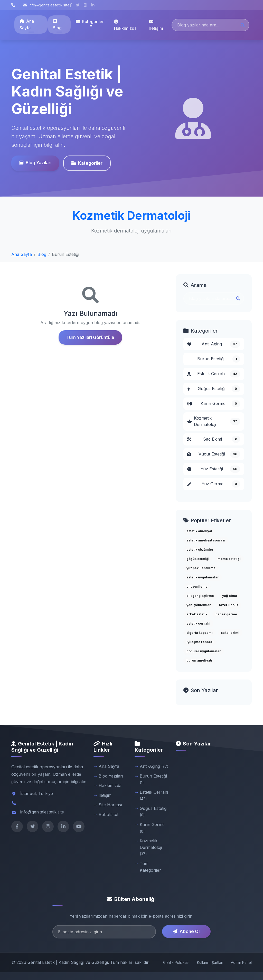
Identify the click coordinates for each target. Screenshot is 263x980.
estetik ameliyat (199, 531)
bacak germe (226, 614)
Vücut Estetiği (214, 454)
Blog (57, 25)
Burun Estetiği (219, 359)
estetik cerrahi (198, 623)
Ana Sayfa (27, 24)
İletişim (156, 25)
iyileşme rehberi (200, 642)
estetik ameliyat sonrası (206, 540)
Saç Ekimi (214, 439)
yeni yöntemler (199, 605)
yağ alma (230, 596)
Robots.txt (109, 814)
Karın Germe (214, 404)
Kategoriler (85, 163)
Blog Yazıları (33, 163)
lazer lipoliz (229, 605)
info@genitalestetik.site (46, 5)
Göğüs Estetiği (214, 389)
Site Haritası (110, 805)
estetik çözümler (200, 550)
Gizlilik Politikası (176, 962)
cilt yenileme (197, 586)
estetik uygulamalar (203, 577)
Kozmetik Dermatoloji (214, 421)
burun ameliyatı (199, 660)
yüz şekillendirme (201, 568)
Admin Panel (241, 962)
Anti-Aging (214, 344)
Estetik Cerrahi (214, 374)
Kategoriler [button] (90, 22)
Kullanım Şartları (210, 962)
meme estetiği (229, 559)
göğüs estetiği (198, 559)
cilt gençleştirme (200, 596)
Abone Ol (186, 931)
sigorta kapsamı (200, 633)
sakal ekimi (230, 633)
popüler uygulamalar (204, 651)
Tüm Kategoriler (150, 867)
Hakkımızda (125, 25)
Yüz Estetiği (214, 469)
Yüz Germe (214, 484)
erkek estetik (197, 614)
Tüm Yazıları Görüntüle (90, 337)
